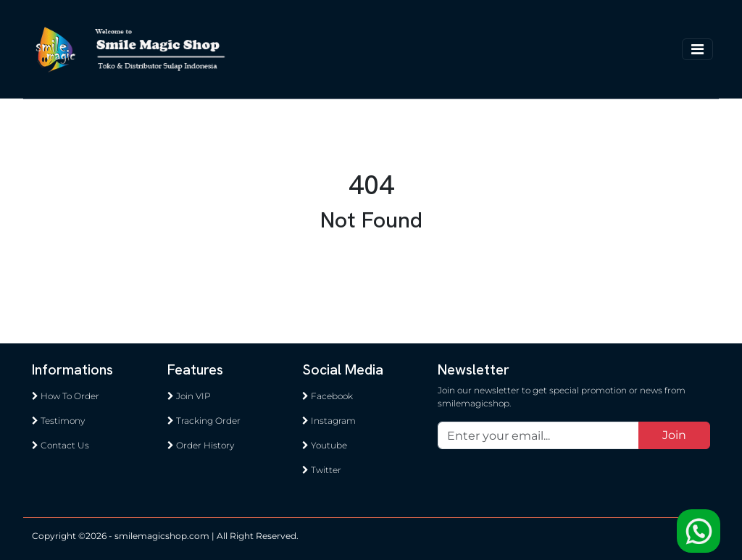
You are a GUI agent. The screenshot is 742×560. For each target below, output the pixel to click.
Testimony (58, 421)
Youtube (325, 445)
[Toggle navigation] (697, 49)
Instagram (329, 421)
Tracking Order (204, 421)
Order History (201, 445)
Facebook (328, 396)
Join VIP (189, 396)
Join (674, 435)
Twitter (322, 470)
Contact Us (61, 445)
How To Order (66, 396)
